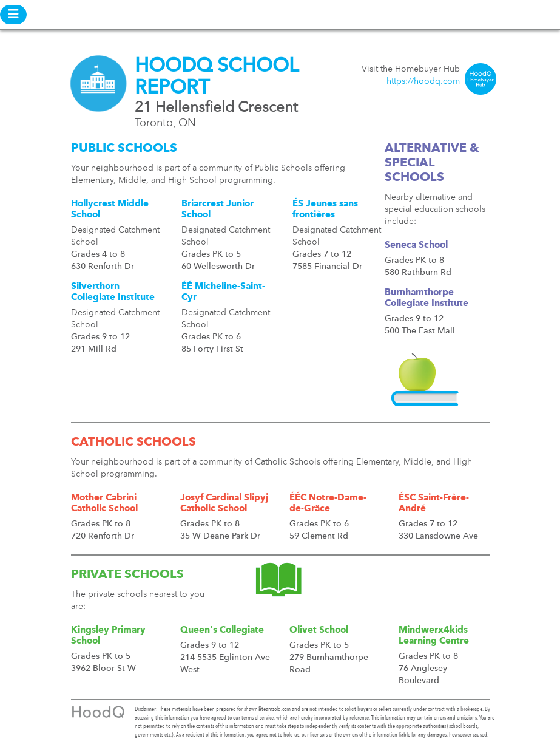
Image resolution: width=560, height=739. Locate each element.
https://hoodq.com (423, 81)
